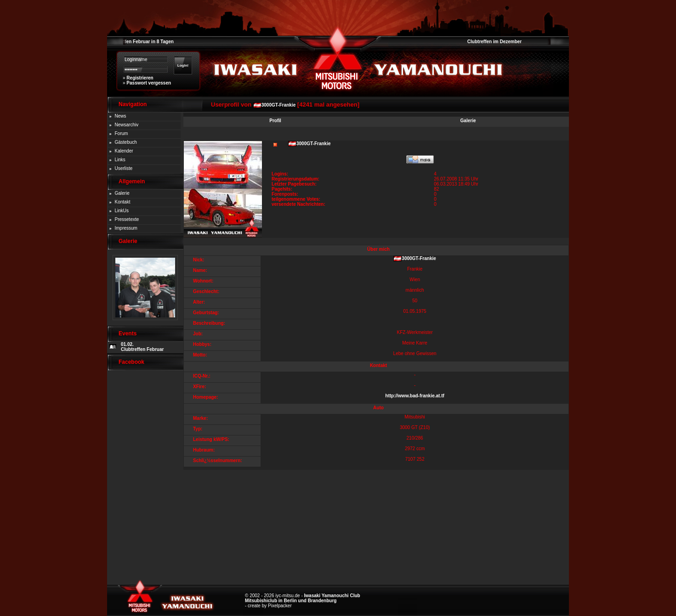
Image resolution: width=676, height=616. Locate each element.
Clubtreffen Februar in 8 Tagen (140, 42)
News (121, 116)
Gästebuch (126, 142)
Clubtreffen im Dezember (494, 42)
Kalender (124, 151)
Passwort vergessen (149, 83)
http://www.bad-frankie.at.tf (415, 396)
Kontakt (123, 202)
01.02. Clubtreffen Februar (142, 347)
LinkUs (122, 211)
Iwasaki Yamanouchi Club (332, 596)
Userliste (124, 168)
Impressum (126, 228)
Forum (122, 133)
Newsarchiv (127, 125)
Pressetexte (127, 219)
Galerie (122, 193)
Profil (275, 121)
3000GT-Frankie (278, 105)
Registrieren (140, 78)
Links (120, 160)
